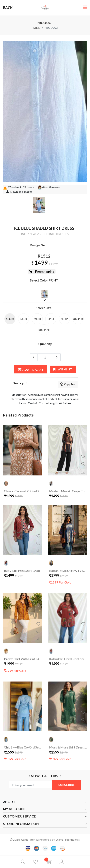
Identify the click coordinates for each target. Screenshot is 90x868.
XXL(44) (78, 319)
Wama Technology (68, 840)
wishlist (63, 369)
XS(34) (10, 319)
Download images (21, 192)
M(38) (37, 319)
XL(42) (65, 319)
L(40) (51, 319)
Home (36, 28)
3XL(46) (44, 330)
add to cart (30, 369)
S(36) (24, 319)
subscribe (66, 785)
